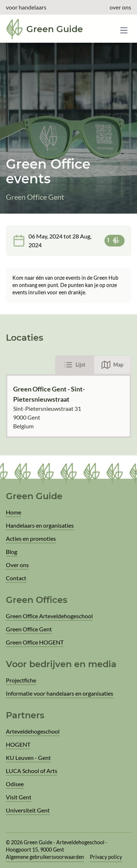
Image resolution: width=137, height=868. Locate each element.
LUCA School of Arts (32, 771)
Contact (16, 578)
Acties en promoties (31, 538)
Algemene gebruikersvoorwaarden (45, 857)
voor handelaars (26, 7)
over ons (120, 7)
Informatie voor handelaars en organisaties (60, 693)
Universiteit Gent (28, 810)
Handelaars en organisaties (40, 525)
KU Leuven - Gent (28, 758)
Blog (12, 552)
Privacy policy (106, 857)
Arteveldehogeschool (33, 731)
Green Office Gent (29, 629)
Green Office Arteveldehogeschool (49, 616)
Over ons (17, 565)
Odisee (15, 784)
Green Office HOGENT (35, 642)
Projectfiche (21, 680)
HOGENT (18, 744)
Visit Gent (19, 797)
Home (14, 512)
